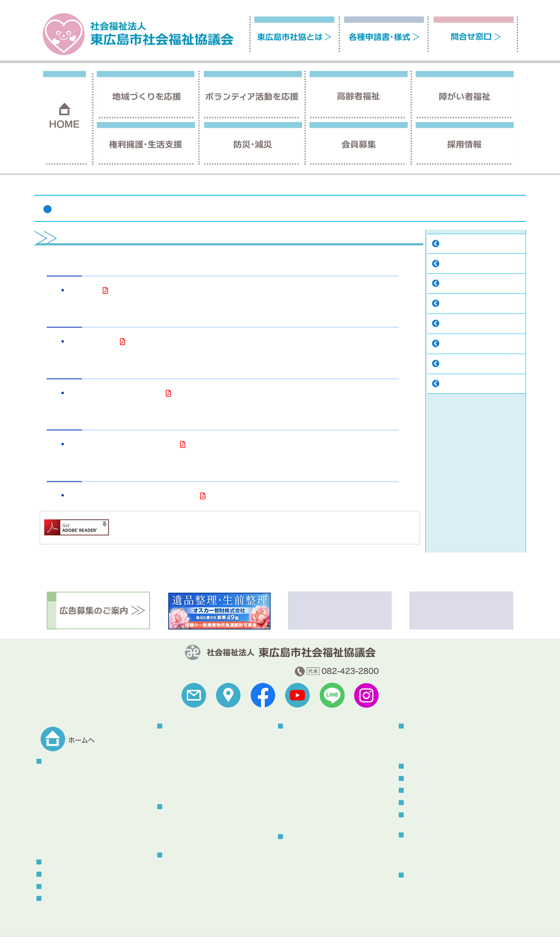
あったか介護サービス (315, 819)
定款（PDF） (84, 291)
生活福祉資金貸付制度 (315, 879)
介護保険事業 (183, 867)
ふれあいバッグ (185, 887)
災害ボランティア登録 (436, 748)
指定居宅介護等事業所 (315, 738)
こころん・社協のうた (470, 304)
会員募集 (54, 862)
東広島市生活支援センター (321, 859)
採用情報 (54, 874)
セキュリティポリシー (242, 932)
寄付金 (450, 324)
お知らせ (417, 779)
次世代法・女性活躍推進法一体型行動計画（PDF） (133, 497)
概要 (50, 774)
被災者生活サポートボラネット (447, 738)
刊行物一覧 (420, 835)
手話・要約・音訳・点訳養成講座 (329, 789)
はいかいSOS (182, 897)
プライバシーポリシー (177, 932)
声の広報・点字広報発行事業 (323, 768)
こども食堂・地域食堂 (194, 759)
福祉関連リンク (54, 932)
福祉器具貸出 (303, 799)
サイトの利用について (111, 932)
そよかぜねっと (185, 837)
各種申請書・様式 (66, 887)
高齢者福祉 (178, 855)
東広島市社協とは (438, 187)
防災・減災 (420, 726)
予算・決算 (456, 265)
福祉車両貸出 (303, 809)
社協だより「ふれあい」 (438, 847)
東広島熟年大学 (185, 789)
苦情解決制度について (308, 932)
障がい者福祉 (302, 726)
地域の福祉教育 (185, 768)
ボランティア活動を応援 (195, 807)
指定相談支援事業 (309, 759)
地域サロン (180, 748)
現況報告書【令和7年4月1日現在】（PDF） (123, 445)
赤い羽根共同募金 (188, 779)
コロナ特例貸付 (306, 869)
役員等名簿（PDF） (93, 342)
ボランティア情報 (428, 791)
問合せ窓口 (57, 899)
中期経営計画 (458, 364)
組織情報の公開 (461, 284)
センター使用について (436, 897)
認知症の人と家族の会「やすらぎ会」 (214, 877)
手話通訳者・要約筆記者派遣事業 (329, 779)
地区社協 (177, 738)
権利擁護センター (309, 849)
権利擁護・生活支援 (310, 837)
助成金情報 (456, 385)
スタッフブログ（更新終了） (443, 815)
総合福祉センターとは (436, 888)
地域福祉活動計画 (464, 344)
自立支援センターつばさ (318, 748)
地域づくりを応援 (187, 726)
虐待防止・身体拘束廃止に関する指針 (214, 908)
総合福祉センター (428, 875)
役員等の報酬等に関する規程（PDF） (115, 394)
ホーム (400, 187)
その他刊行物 (424, 857)
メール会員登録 (425, 803)
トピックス (420, 766)
